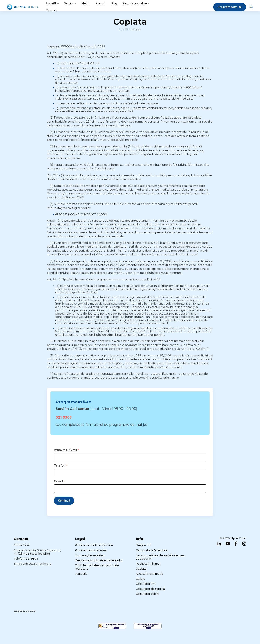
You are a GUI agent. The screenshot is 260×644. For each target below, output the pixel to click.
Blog (114, 3)
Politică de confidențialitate (94, 545)
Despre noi (143, 545)
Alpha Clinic (125, 29)
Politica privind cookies (90, 550)
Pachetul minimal (148, 564)
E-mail (59, 481)
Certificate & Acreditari (151, 550)
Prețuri (100, 3)
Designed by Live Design (25, 611)
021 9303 (64, 417)
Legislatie (81, 574)
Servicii (69, 3)
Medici (86, 3)
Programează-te (230, 7)
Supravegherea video (90, 555)
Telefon (60, 466)
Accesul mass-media (150, 574)
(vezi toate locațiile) (37, 554)
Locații (51, 3)
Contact (51, 10)
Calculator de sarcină (150, 589)
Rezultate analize (135, 3)
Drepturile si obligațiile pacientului (99, 560)
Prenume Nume (66, 450)
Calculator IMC (146, 584)
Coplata (141, 569)
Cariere (141, 579)
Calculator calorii (147, 594)
